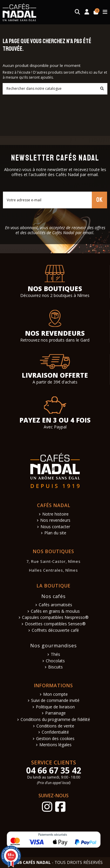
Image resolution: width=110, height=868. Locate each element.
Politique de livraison (55, 707)
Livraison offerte (55, 375)
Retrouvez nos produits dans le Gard (55, 340)
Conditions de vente (55, 726)
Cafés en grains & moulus (55, 611)
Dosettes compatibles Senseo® (55, 624)
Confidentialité (55, 732)
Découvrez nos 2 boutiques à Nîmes (55, 295)
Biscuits (55, 667)
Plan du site (55, 533)
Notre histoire (55, 514)
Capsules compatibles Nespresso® (55, 618)
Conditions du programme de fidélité (55, 720)
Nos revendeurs (55, 333)
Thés (55, 655)
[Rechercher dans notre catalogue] (102, 89)
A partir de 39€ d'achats (55, 382)
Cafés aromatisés (55, 605)
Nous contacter (55, 527)
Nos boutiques (55, 288)
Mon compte (55, 694)
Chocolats (55, 661)
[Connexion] (87, 12)
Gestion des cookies (55, 739)
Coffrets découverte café (55, 630)
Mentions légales (55, 745)
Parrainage (55, 713)
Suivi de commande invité (55, 701)
